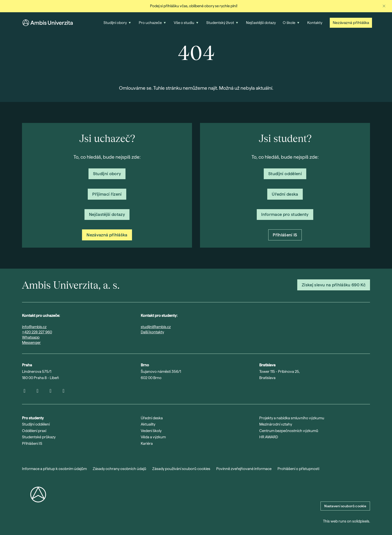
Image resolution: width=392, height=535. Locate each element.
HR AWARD (269, 437)
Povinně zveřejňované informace (244, 469)
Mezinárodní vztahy (276, 424)
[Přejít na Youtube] (37, 391)
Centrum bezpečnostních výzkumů (289, 431)
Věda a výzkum (153, 437)
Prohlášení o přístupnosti (298, 469)
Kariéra (147, 444)
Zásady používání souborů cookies (181, 469)
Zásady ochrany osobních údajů (119, 469)
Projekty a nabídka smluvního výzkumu (292, 418)
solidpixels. (361, 521)
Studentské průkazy (39, 437)
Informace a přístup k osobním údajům (54, 469)
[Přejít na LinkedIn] (50, 391)
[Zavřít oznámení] (384, 6)
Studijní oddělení (36, 424)
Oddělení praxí (34, 431)
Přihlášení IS (32, 444)
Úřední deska (152, 418)
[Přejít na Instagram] (24, 391)
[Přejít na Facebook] (63, 391)
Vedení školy (151, 431)
